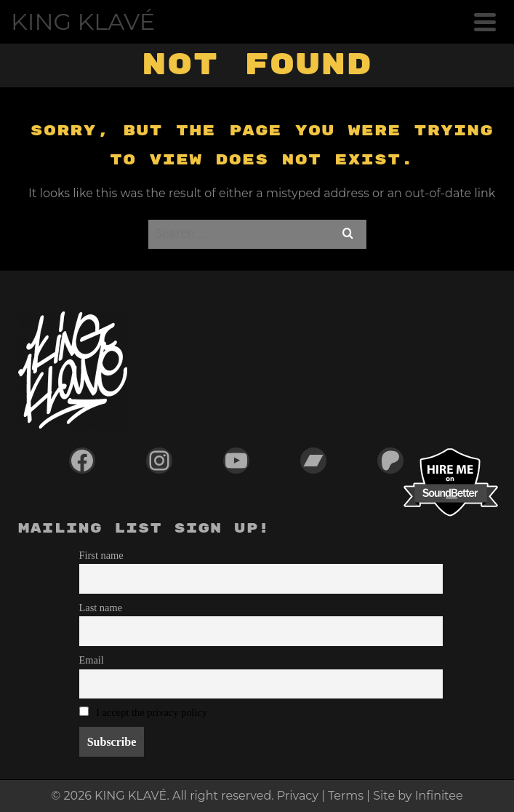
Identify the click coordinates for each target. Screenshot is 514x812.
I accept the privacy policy (152, 712)
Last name (101, 608)
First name (101, 555)
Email (92, 660)
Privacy (298, 796)
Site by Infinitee (418, 796)
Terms (346, 796)
